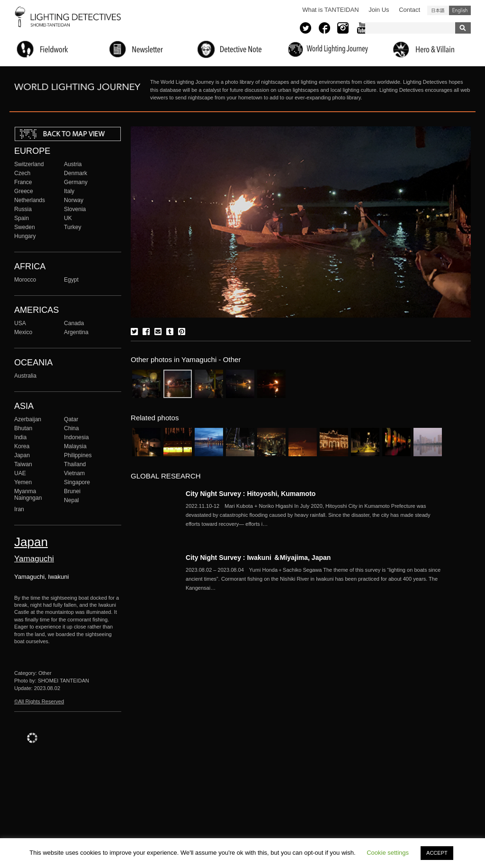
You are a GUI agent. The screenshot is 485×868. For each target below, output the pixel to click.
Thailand (75, 464)
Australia (25, 376)
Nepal (72, 500)
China (72, 428)
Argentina (76, 332)
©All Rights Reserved (39, 701)
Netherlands (30, 200)
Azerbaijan (28, 419)
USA (20, 323)
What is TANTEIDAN (330, 10)
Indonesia (76, 437)
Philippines (78, 455)
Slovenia (75, 209)
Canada (74, 323)
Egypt (71, 280)
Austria (73, 164)
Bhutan (23, 428)
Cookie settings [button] (388, 853)
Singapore (77, 482)
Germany (76, 182)
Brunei (72, 491)
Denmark (76, 173)
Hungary (25, 236)
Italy (69, 191)
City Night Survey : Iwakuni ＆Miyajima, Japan (258, 558)
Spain (22, 218)
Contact (409, 10)
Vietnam (74, 473)
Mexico (23, 332)
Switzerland (29, 164)
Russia (23, 209)
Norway (74, 200)
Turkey (72, 227)
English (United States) (460, 10)
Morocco (25, 280)
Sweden (25, 227)
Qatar (71, 419)
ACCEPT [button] (437, 853)
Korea (22, 446)
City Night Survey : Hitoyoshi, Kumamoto (251, 494)
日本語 (438, 10)
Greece (24, 191)
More (314, 515)
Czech (22, 173)
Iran (19, 509)
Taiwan (23, 464)
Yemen (23, 482)
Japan (22, 455)
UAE (20, 473)
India (20, 437)
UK (68, 218)
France (23, 182)
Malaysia (75, 446)
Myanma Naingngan (28, 495)
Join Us (379, 10)
